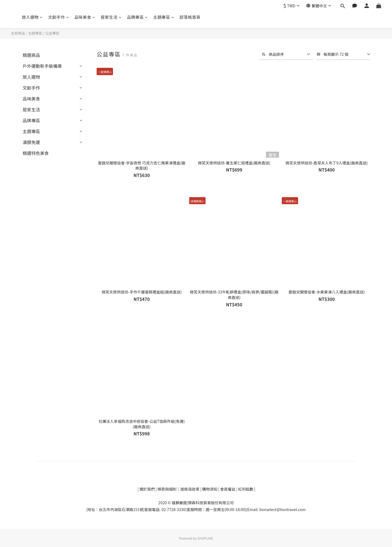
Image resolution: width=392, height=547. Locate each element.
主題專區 (164, 17)
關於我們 (147, 489)
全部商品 (18, 33)
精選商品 (31, 55)
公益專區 (52, 33)
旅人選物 (32, 17)
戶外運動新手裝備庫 (42, 66)
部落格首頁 (190, 17)
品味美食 (85, 17)
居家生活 (111, 17)
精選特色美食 (36, 153)
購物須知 (210, 489)
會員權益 (228, 489)
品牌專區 (137, 17)
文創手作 (59, 17)
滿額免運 (31, 142)
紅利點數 (246, 489)
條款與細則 (167, 489)
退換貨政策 (190, 489)
